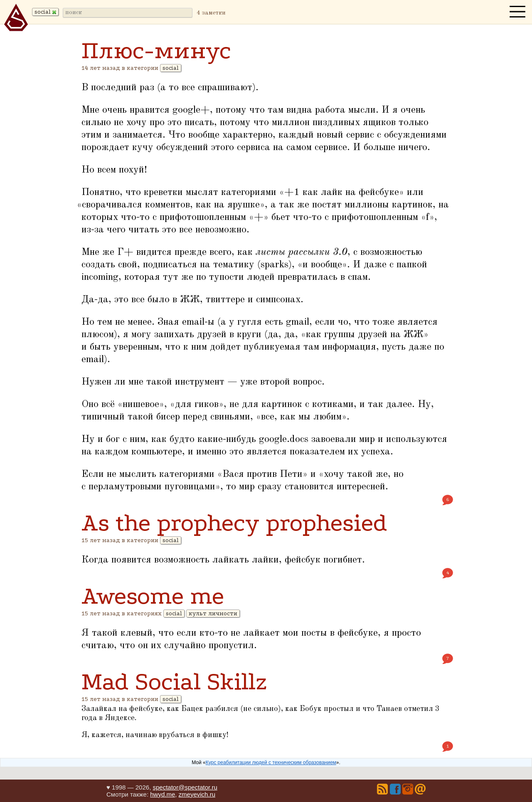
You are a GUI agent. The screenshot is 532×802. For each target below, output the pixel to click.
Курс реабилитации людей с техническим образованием (271, 763)
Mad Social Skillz (174, 682)
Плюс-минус (156, 51)
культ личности (213, 613)
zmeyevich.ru (197, 794)
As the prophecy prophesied (234, 523)
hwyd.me (163, 794)
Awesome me (153, 596)
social (171, 68)
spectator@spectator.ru (185, 787)
